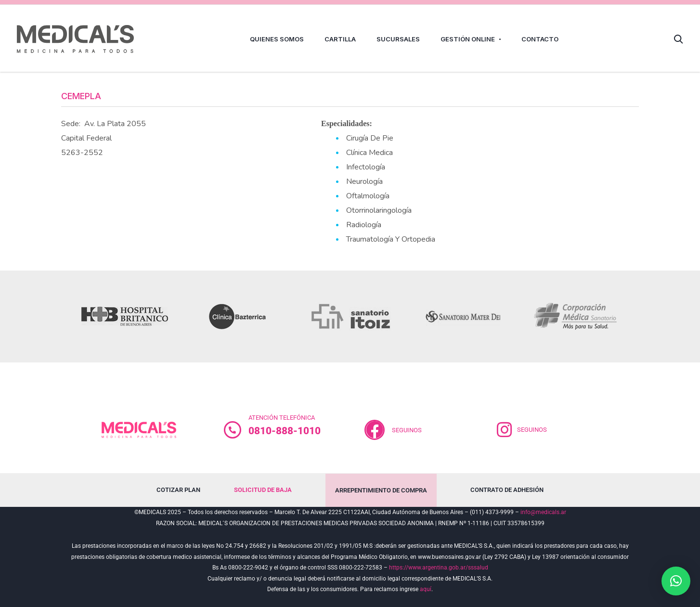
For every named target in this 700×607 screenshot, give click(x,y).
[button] (676, 581)
